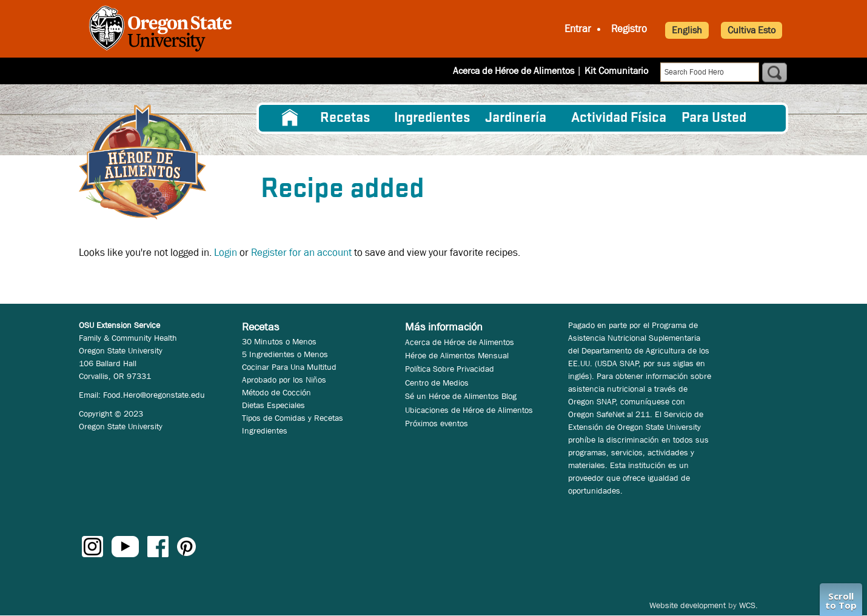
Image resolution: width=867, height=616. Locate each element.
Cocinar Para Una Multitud (289, 367)
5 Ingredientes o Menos (285, 354)
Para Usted (714, 118)
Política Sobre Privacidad (450, 369)
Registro (629, 29)
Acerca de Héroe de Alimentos (514, 71)
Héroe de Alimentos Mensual (457, 355)
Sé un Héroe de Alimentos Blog (461, 396)
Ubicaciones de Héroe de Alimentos (469, 410)
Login (226, 253)
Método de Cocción (276, 392)
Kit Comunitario (616, 71)
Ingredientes (432, 118)
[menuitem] (290, 118)
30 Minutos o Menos (279, 341)
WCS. (748, 605)
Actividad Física (619, 118)
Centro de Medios (437, 383)
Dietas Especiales (273, 405)
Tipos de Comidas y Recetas (293, 418)
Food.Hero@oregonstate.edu (154, 395)
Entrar (578, 29)
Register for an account (301, 253)
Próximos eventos (437, 423)
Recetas (345, 118)
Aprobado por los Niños (284, 380)
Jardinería (516, 118)
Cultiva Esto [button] (752, 30)
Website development (688, 605)
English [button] (687, 30)
